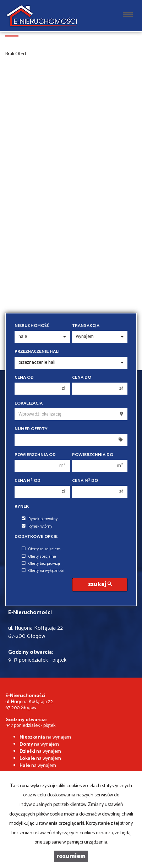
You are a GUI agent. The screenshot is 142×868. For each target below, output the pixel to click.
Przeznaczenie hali (37, 352)
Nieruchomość (32, 326)
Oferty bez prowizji (41, 564)
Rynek (22, 507)
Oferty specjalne (39, 557)
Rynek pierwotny (40, 519)
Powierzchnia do (93, 455)
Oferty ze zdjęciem (41, 549)
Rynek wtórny (37, 527)
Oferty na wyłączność (43, 571)
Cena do (82, 378)
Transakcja (86, 326)
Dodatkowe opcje (36, 537)
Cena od (24, 378)
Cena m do (85, 481)
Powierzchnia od (35, 455)
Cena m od (28, 481)
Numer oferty (31, 429)
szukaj (100, 585)
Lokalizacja (29, 404)
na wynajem (45, 737)
